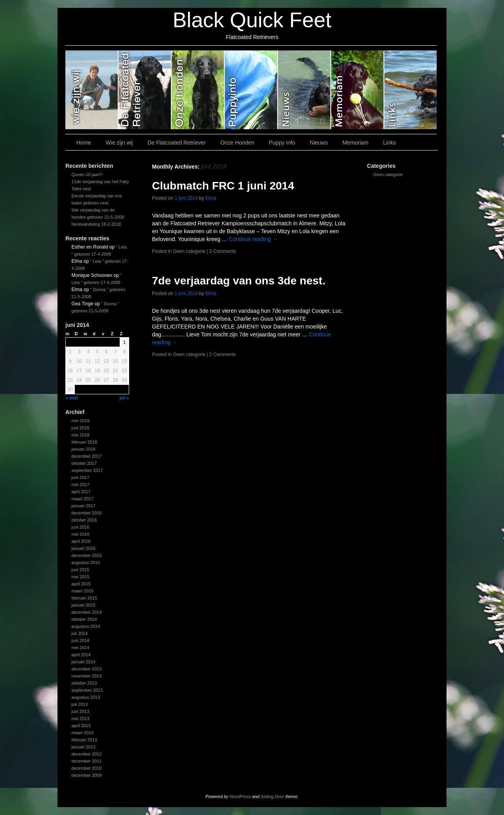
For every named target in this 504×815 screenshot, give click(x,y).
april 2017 (81, 492)
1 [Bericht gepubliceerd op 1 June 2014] (125, 342)
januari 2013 (84, 747)
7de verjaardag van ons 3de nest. (239, 281)
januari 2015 (84, 605)
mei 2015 (81, 577)
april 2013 (81, 726)
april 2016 (81, 541)
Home (84, 143)
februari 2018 (84, 442)
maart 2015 (83, 591)
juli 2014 (80, 633)
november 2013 (87, 676)
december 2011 (87, 761)
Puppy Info (251, 90)
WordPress (240, 796)
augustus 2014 (86, 626)
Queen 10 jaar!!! (87, 175)
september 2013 (87, 690)
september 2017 (87, 470)
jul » (124, 398)
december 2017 (87, 456)
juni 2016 (81, 527)
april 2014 (81, 655)
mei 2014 (81, 648)
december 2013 (87, 669)
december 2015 (87, 555)
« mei (72, 398)
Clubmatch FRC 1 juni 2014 (223, 186)
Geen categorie (388, 175)
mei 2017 (81, 485)
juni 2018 (81, 428)
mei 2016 (81, 534)
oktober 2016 (84, 520)
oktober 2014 (84, 619)
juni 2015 (81, 570)
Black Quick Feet (252, 20)
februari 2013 (84, 740)
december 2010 (87, 768)
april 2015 (81, 584)
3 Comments (222, 251)
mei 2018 (81, 435)
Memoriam (358, 90)
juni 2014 (81, 640)
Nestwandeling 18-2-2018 (96, 224)
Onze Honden (198, 90)
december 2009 (87, 775)
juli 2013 (80, 704)
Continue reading (253, 239)
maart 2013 (83, 733)
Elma (210, 198)
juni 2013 (81, 711)
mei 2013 (81, 718)
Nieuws (305, 90)
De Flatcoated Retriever (145, 90)
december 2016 (87, 513)
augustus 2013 (86, 697)
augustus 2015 (86, 563)
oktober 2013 (84, 683)
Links (410, 90)
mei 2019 (81, 421)
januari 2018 (84, 449)
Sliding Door (272, 796)
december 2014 (87, 612)
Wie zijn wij (92, 90)
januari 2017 (84, 506)
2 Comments (222, 355)
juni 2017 (81, 477)
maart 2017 (83, 499)
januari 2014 (84, 662)
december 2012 (87, 754)
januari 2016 (84, 548)
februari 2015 (84, 598)
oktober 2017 (84, 463)
